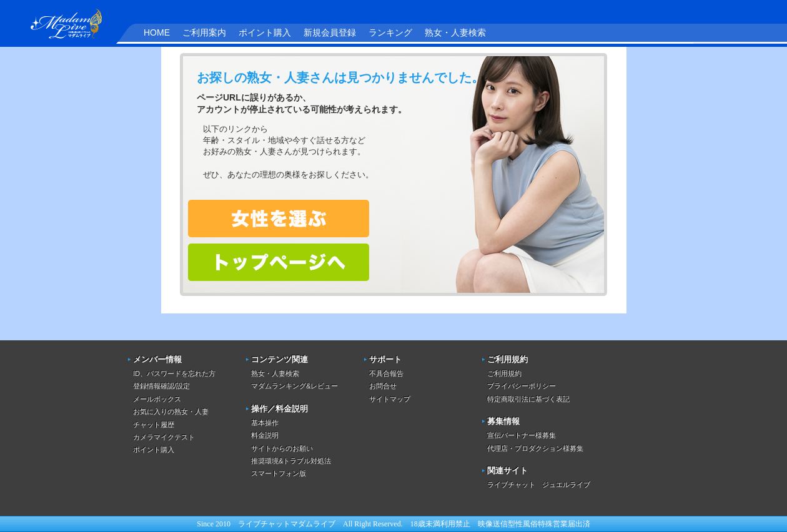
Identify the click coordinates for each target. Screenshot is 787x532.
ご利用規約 (504, 373)
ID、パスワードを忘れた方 (174, 373)
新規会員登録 (330, 32)
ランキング (390, 32)
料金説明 (265, 435)
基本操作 (265, 423)
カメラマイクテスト (164, 437)
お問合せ (383, 386)
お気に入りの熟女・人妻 (171, 411)
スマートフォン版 (279, 473)
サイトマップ (390, 399)
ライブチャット (264, 524)
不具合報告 (386, 373)
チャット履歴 (154, 425)
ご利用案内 (204, 32)
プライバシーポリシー (522, 386)
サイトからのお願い (282, 448)
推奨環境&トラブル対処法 (291, 461)
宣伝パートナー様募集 (522, 435)
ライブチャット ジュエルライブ (539, 485)
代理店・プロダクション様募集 (535, 448)
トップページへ (279, 262)
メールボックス (157, 399)
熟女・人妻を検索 (279, 219)
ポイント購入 (265, 32)
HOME (157, 32)
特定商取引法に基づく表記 (528, 399)
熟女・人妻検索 (455, 32)
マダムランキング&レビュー (295, 386)
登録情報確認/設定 (161, 386)
